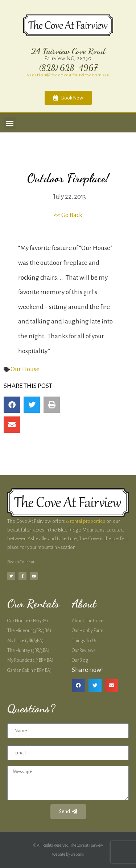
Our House (25, 369)
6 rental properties (86, 521)
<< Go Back (68, 215)
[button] (10, 123)
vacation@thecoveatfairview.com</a (68, 75)
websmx (77, 854)
